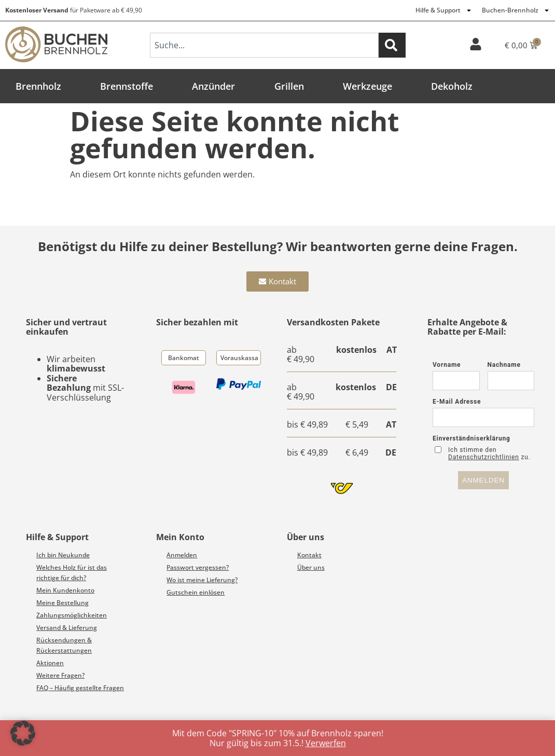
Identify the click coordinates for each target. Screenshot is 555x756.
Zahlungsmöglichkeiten (72, 615)
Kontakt (309, 555)
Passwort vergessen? (198, 567)
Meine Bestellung (63, 603)
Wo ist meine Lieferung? (202, 580)
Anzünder (213, 86)
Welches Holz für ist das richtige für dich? (72, 573)
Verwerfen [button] (326, 743)
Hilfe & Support (444, 10)
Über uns (311, 567)
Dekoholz (452, 86)
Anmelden (182, 555)
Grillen (289, 86)
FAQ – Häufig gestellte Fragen (80, 688)
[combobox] (264, 45)
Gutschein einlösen (196, 592)
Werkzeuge (367, 86)
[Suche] (392, 45)
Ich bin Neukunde (63, 555)
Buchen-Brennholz (516, 10)
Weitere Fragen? (60, 675)
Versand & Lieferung (67, 628)
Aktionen (50, 663)
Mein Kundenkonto (65, 590)
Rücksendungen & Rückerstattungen (64, 645)
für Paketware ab (74, 10)
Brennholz (38, 86)
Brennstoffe (127, 86)
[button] (23, 733)
